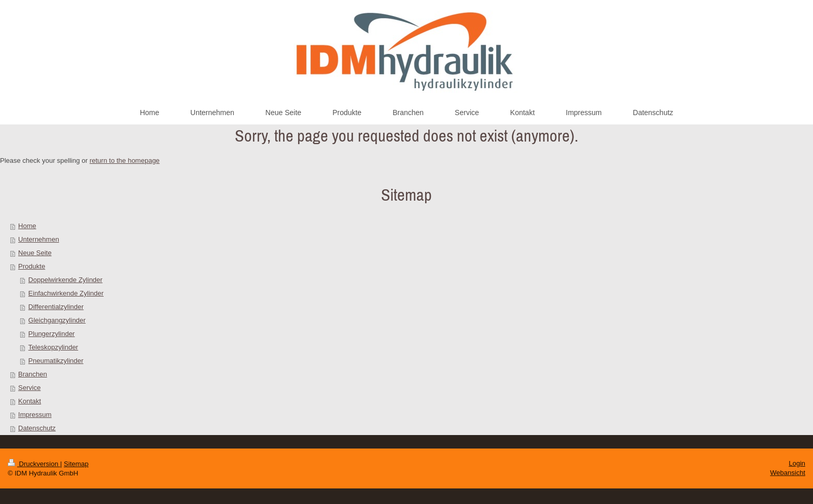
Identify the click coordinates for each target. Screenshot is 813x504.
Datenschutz (37, 428)
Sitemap (76, 464)
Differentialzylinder (56, 307)
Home (27, 226)
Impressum (35, 415)
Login (797, 463)
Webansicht (788, 473)
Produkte (32, 266)
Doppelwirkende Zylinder (66, 280)
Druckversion (34, 464)
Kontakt (30, 401)
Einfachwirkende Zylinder (66, 293)
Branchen (33, 374)
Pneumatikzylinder (56, 361)
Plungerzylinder (52, 334)
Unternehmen (39, 239)
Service (29, 388)
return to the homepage (125, 160)
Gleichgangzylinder (57, 320)
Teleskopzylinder (53, 347)
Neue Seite (35, 253)
